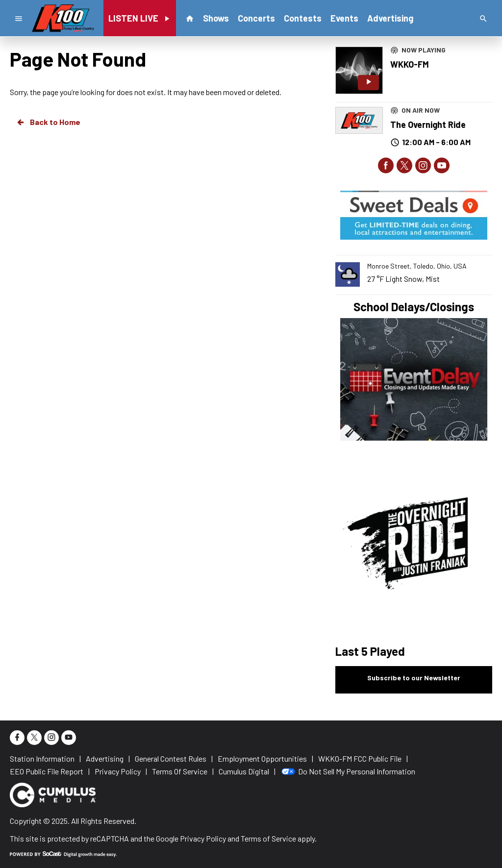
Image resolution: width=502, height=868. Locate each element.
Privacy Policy (203, 838)
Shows (216, 18)
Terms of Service (268, 838)
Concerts (256, 18)
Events (344, 18)
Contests (303, 18)
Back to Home (48, 122)
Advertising (390, 18)
